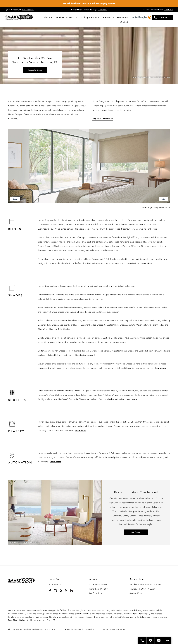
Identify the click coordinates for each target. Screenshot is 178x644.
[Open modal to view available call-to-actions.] (167, 640)
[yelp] (66, 591)
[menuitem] (48, 17)
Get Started (168, 10)
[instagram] (55, 591)
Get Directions (28, 10)
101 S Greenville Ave (98, 585)
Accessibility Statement (73, 629)
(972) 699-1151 (55, 585)
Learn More (102, 10)
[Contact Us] (159, 640)
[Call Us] (142, 640)
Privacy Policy (89, 629)
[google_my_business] (61, 591)
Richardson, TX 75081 (99, 589)
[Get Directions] (151, 640)
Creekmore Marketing (119, 629)
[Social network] (72, 591)
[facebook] (50, 591)
